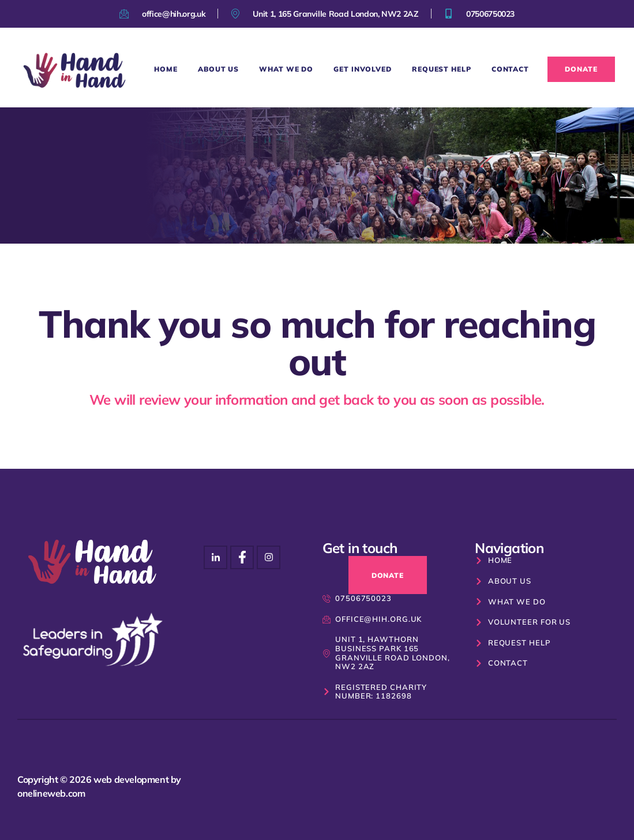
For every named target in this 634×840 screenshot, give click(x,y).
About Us (218, 69)
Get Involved (363, 69)
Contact (510, 69)
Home (166, 69)
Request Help (442, 69)
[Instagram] (215, 557)
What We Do (286, 69)
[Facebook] (269, 557)
